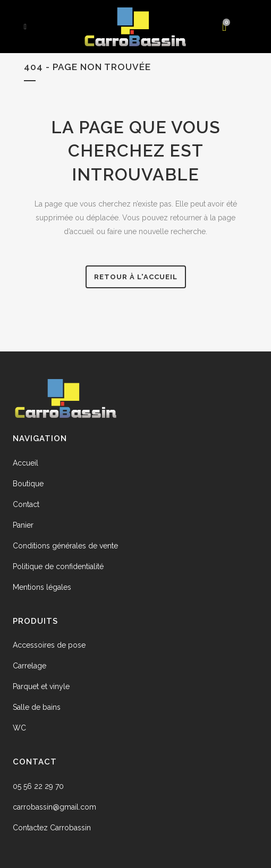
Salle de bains (37, 707)
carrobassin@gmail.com (54, 807)
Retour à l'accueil (136, 277)
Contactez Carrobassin (52, 828)
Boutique (28, 484)
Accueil (26, 463)
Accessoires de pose (49, 645)
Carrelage (29, 666)
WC (19, 728)
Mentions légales (42, 587)
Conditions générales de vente (65, 546)
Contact (26, 504)
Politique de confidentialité (58, 566)
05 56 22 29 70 (38, 786)
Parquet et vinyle (41, 686)
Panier (23, 525)
